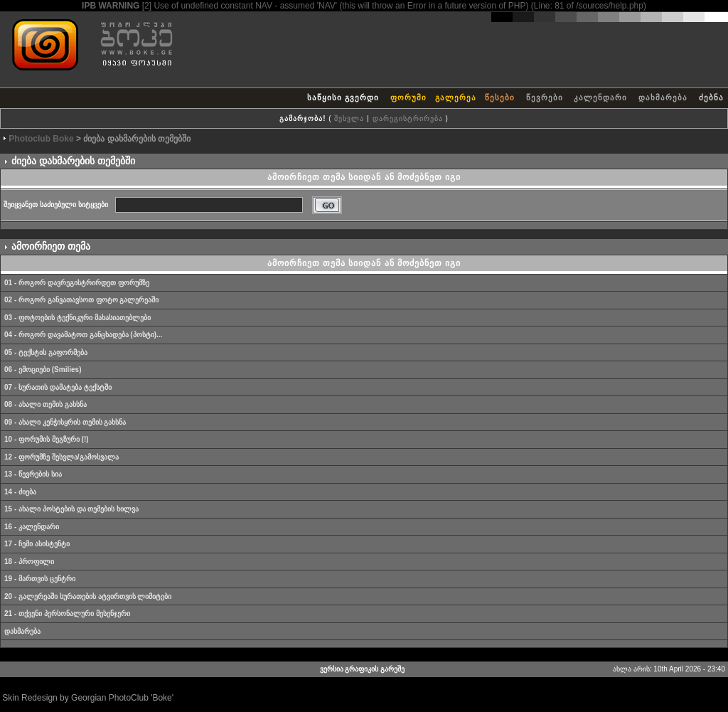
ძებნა (711, 97)
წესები (500, 97)
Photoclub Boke (41, 139)
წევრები (545, 97)
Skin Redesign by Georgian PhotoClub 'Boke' (88, 698)
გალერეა (456, 97)
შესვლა (349, 118)
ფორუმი (408, 97)
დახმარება (663, 97)
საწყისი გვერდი (343, 97)
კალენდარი (600, 97)
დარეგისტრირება (408, 118)
